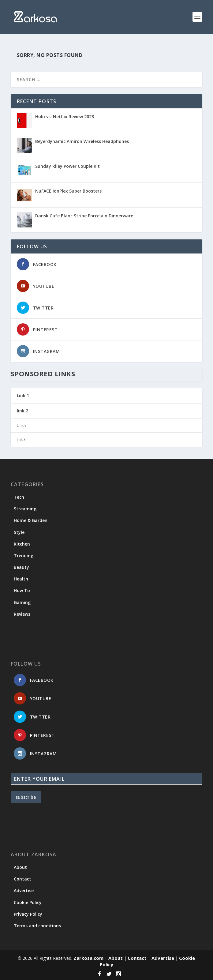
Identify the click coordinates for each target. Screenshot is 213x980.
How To (22, 590)
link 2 (22, 411)
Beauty (21, 567)
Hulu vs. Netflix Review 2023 (65, 116)
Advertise (24, 890)
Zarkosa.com (88, 958)
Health (21, 579)
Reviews (22, 614)
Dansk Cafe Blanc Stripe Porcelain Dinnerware (84, 216)
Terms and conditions (37, 926)
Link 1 (23, 395)
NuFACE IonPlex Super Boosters (68, 191)
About (20, 867)
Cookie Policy (28, 902)
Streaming (25, 509)
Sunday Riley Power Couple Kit (67, 166)
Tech (19, 497)
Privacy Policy (28, 914)
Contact (22, 879)
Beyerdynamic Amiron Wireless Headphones (82, 141)
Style (19, 532)
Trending (24, 556)
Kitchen (22, 544)
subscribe (26, 797)
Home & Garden (31, 520)
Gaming (22, 602)
